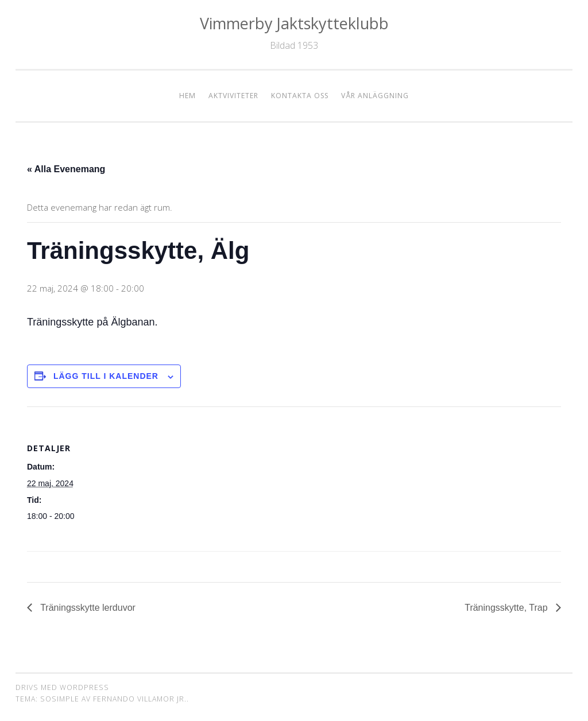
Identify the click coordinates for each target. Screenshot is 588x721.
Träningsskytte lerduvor (87, 608)
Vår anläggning (375, 96)
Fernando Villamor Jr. (140, 699)
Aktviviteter (233, 96)
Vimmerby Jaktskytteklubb (294, 23)
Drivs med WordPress (62, 687)
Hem (187, 96)
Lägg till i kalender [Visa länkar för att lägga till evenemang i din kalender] (106, 376)
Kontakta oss (300, 96)
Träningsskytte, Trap (507, 608)
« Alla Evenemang (66, 169)
